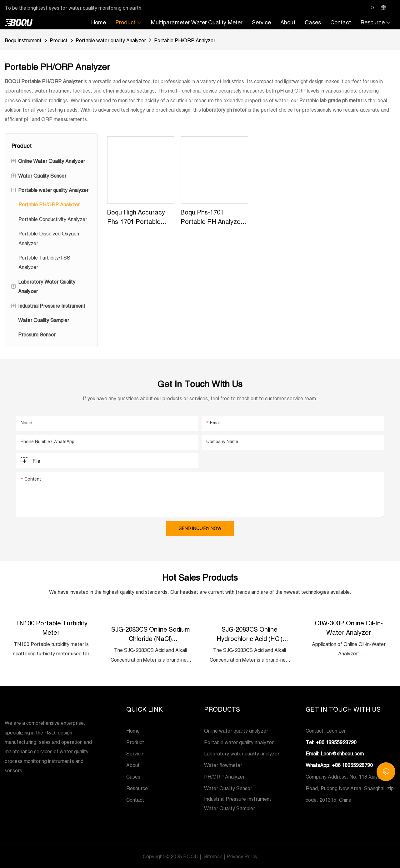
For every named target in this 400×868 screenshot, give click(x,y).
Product (59, 40)
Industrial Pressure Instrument (238, 798)
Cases (133, 776)
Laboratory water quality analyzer (242, 753)
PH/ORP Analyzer (224, 776)
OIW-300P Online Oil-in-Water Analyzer (349, 627)
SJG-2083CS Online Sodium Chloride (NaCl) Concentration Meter (150, 634)
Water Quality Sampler (230, 807)
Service (135, 753)
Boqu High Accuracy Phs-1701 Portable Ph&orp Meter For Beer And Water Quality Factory (136, 217)
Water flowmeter (223, 764)
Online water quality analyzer (236, 730)
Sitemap (212, 855)
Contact (135, 799)
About (133, 764)
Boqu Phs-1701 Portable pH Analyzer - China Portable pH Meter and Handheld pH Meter (214, 217)
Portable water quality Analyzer (111, 40)
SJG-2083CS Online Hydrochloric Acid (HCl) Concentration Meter (250, 634)
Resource (137, 787)
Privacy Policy (242, 855)
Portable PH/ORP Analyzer (185, 40)
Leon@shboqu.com (342, 753)
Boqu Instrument (23, 40)
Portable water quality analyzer (239, 741)
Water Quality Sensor (228, 787)
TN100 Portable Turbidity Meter (51, 627)
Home (133, 730)
